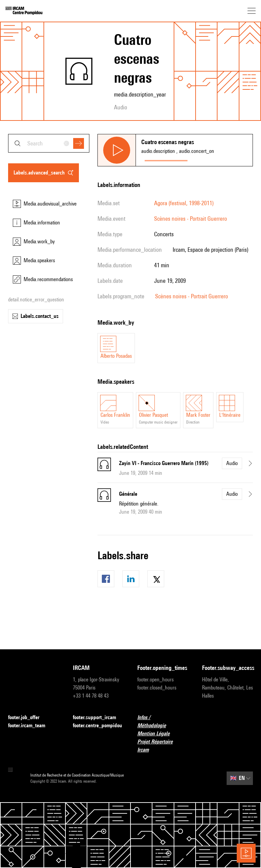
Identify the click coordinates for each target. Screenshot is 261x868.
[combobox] (49, 143)
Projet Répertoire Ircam (163, 746)
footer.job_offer (28, 718)
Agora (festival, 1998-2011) (184, 203)
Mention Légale (157, 734)
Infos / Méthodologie (163, 721)
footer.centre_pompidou (98, 726)
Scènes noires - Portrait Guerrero (191, 219)
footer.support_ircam (98, 718)
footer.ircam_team (31, 726)
